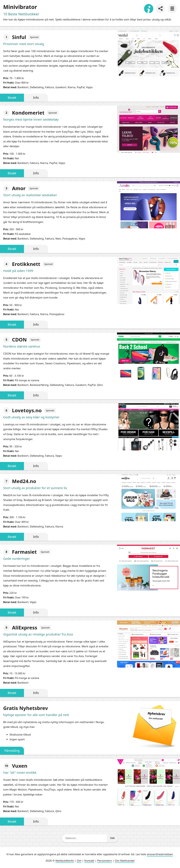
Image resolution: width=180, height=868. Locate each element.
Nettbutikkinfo (65, 861)
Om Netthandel (125, 861)
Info (36, 98)
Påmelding (12, 751)
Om (79, 861)
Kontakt (89, 861)
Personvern (105, 861)
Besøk (12, 98)
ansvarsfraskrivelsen (160, 854)
